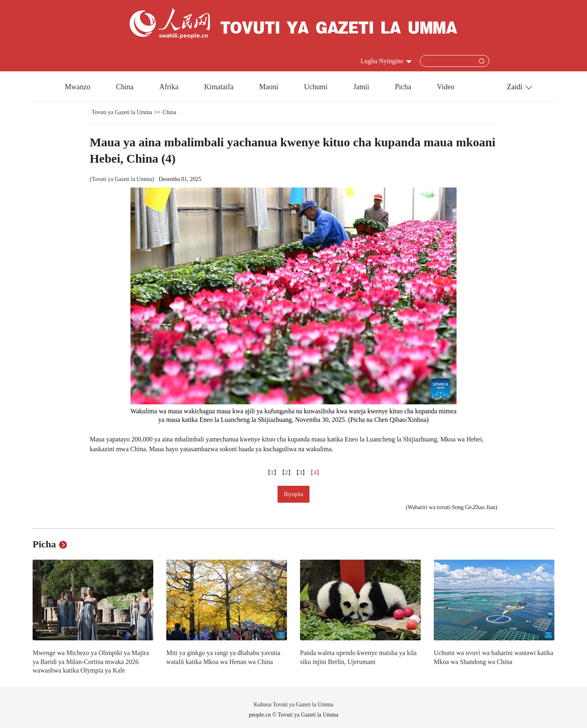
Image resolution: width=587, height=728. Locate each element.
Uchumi (316, 87)
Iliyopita (293, 494)
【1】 (272, 473)
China (125, 87)
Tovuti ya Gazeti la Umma (122, 112)
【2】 (286, 473)
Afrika (169, 87)
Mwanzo (78, 87)
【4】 (315, 473)
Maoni (269, 87)
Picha (403, 87)
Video (446, 87)
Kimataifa (219, 87)
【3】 (301, 473)
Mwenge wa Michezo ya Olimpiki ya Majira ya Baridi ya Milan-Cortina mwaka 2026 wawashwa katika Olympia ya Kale (91, 662)
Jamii (361, 87)
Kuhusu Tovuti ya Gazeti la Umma (293, 705)
